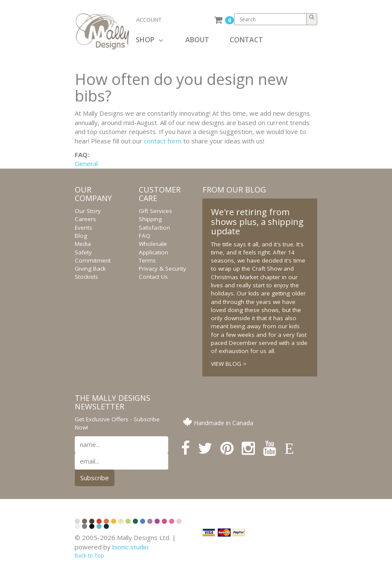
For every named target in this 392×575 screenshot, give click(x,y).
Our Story (88, 211)
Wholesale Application (154, 248)
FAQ (145, 236)
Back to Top (89, 555)
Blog (81, 236)
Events (83, 228)
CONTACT (246, 40)
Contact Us (153, 277)
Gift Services (155, 211)
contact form (163, 141)
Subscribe (95, 478)
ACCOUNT (149, 20)
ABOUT (197, 40)
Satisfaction (154, 228)
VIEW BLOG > (229, 364)
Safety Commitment (93, 256)
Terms (147, 260)
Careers (85, 219)
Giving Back (90, 269)
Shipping (150, 219)
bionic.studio (130, 547)
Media (83, 244)
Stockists (86, 277)
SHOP (149, 40)
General (86, 163)
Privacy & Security (162, 269)
